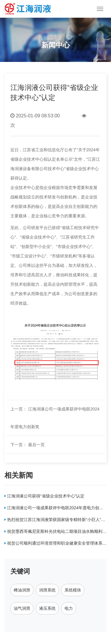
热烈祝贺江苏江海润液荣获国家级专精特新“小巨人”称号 (55, 521)
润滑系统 (47, 590)
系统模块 (73, 590)
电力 (69, 608)
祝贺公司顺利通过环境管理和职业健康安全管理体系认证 (55, 544)
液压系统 (47, 608)
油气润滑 (22, 608)
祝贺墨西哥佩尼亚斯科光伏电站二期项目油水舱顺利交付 (55, 533)
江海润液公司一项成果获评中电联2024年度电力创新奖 (54, 509)
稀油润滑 (22, 590)
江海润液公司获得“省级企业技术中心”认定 (44, 496)
